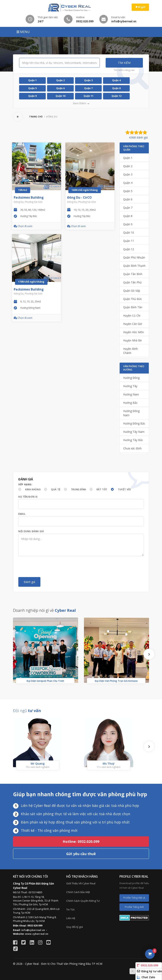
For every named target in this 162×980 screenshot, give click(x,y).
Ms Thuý (109, 763)
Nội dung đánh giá (31, 531)
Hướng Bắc (130, 403)
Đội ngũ (27, 711)
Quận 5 (32, 88)
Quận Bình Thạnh (134, 266)
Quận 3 (88, 80)
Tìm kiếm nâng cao (124, 70)
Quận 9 (32, 96)
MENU (23, 32)
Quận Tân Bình (133, 274)
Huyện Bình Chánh (130, 351)
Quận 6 (60, 88)
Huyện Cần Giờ (133, 324)
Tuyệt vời (124, 489)
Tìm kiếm (124, 63)
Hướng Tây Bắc (133, 440)
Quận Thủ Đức (133, 299)
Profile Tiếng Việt (134, 898)
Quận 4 (116, 80)
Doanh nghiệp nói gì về (44, 610)
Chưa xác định (132, 448)
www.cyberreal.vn (37, 934)
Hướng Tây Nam (134, 432)
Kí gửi (140, 7)
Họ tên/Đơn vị (28, 497)
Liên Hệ (71, 918)
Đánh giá (29, 582)
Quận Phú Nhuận (134, 257)
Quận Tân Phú (132, 282)
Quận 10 (61, 96)
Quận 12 (116, 96)
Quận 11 (88, 96)
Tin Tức (70, 909)
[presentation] (48, 567)
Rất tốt (102, 489)
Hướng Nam (131, 394)
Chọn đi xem (23, 226)
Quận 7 (88, 88)
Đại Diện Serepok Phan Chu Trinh (45, 681)
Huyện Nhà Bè (132, 340)
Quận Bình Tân (133, 307)
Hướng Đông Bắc (134, 423)
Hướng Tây (130, 386)
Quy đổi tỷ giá (74, 927)
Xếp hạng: (25, 484)
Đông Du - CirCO (79, 198)
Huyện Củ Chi (132, 316)
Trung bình (79, 489)
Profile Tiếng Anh (134, 907)
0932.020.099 (148, 965)
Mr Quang (38, 763)
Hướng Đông (131, 378)
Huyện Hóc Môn (134, 332)
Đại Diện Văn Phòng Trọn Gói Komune (116, 681)
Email (22, 514)
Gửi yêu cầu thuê (81, 854)
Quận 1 (32, 80)
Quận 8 (116, 88)
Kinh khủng (33, 489)
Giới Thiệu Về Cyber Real (81, 883)
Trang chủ (36, 117)
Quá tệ (56, 489)
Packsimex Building (29, 198)
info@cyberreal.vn (33, 930)
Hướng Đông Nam (131, 413)
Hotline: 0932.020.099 (81, 841)
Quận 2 (60, 80)
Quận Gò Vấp (132, 291)
